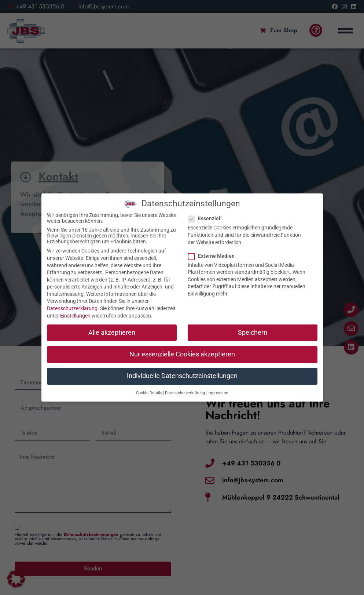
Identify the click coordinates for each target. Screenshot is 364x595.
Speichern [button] (253, 322)
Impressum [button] (218, 382)
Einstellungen (75, 305)
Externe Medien (214, 245)
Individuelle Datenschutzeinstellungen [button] (182, 365)
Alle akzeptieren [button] (112, 322)
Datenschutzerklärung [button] (185, 382)
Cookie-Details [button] (149, 382)
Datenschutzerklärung (72, 297)
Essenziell (207, 208)
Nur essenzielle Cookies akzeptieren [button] (182, 343)
